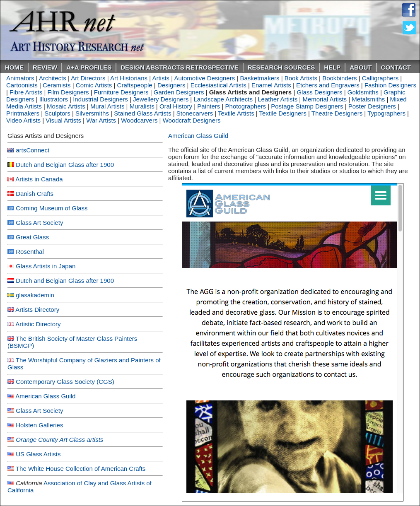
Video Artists (23, 120)
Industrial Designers (100, 99)
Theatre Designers (337, 113)
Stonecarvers (195, 113)
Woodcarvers (139, 120)
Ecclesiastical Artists (218, 85)
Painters (209, 106)
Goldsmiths (363, 92)
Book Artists (301, 78)
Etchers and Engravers (328, 85)
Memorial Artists (325, 99)
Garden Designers (179, 92)
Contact (396, 67)
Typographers (386, 113)
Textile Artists (236, 113)
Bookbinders (339, 78)
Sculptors (57, 113)
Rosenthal (30, 252)
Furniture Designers (121, 92)
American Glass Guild (45, 396)
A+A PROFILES (89, 67)
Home (14, 67)
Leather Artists (278, 99)
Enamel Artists (271, 85)
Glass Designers (319, 92)
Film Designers (68, 92)
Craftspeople (135, 85)
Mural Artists (107, 106)
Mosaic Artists (66, 106)
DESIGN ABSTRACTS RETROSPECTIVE (179, 67)
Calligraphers (380, 78)
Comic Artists (94, 85)
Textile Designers (283, 113)
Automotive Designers (204, 78)
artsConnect (33, 150)
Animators (20, 78)
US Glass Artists (38, 454)
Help (332, 67)
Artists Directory (37, 310)
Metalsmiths (368, 99)
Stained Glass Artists (142, 113)
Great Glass (32, 237)
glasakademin (35, 295)
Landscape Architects (223, 99)
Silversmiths (92, 113)
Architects (53, 78)
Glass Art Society (39, 223)
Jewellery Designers (161, 99)
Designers (171, 85)
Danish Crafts (35, 194)
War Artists (101, 120)
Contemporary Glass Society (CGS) (65, 382)
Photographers (246, 106)
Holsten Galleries (39, 425)
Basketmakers (259, 78)
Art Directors (88, 78)
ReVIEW (45, 67)
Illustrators (54, 99)
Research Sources (281, 67)
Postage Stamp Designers (307, 106)
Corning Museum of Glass (52, 208)
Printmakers (23, 113)
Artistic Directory (38, 324)
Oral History (176, 106)
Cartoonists (22, 85)
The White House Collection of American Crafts (81, 469)
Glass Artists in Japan (46, 266)
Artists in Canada (39, 179)
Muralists (142, 106)
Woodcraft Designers (192, 120)
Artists (161, 78)
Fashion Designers (390, 85)
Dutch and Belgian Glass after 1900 (65, 165)
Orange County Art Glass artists (59, 440)
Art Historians (129, 78)
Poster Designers (372, 106)
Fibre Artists (26, 92)
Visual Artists (63, 120)
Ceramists (57, 85)
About (361, 67)
